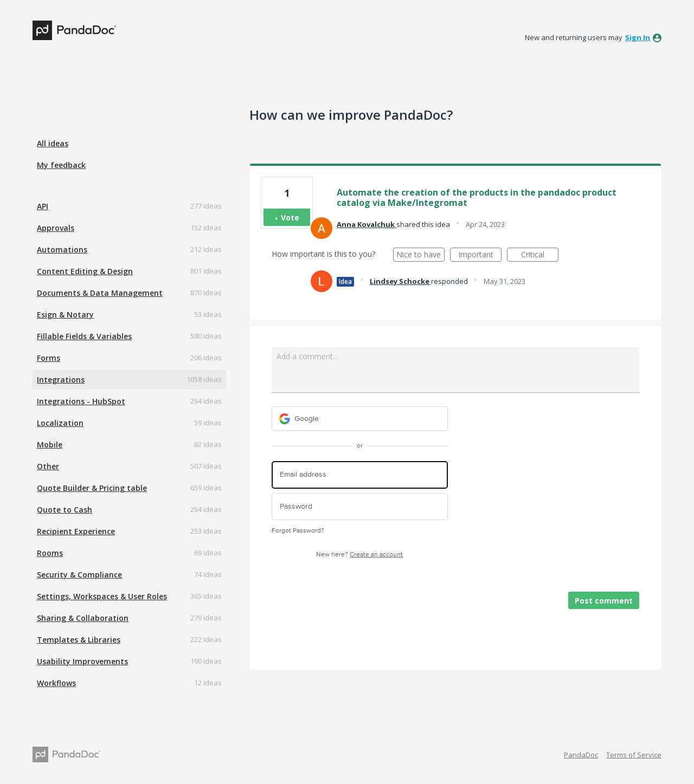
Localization (60, 423)
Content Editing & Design (85, 271)
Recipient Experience (76, 531)
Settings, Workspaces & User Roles (102, 596)
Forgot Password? (298, 531)
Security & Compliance (79, 575)
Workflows (56, 683)
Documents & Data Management (100, 293)
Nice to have (420, 255)
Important (480, 255)
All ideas (53, 143)
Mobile (50, 445)
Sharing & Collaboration (83, 618)
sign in (638, 37)
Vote (290, 218)
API (43, 206)
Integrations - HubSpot (81, 401)
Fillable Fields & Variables (84, 336)
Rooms (50, 553)
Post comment (604, 601)
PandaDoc (581, 755)
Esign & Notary (65, 315)
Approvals (56, 228)
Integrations (61, 380)
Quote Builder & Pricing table (92, 488)
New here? (359, 555)
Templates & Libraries (79, 640)
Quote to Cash (65, 510)
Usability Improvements (82, 661)
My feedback (61, 165)
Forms (49, 358)
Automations (62, 250)
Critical (540, 255)
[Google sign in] (360, 419)
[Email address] (360, 475)
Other (48, 466)
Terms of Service (634, 755)
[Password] (360, 507)
